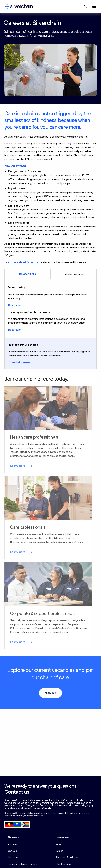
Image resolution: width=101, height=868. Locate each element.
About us (12, 844)
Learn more (18, 466)
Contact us (17, 792)
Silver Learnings (63, 864)
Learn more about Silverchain (22, 262)
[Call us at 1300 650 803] (86, 6)
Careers (60, 851)
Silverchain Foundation (67, 858)
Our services (14, 858)
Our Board (13, 851)
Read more (14, 305)
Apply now (50, 693)
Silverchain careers (20, 362)
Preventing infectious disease (23, 864)
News (58, 844)
